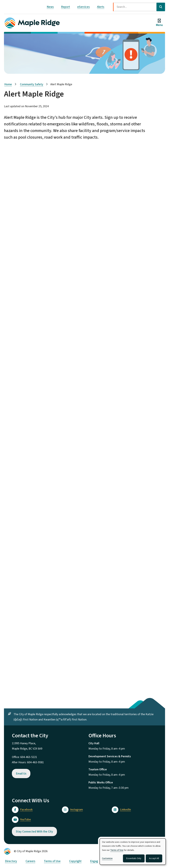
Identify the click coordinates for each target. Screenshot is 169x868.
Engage (95, 861)
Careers (30, 861)
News (50, 7)
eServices (84, 7)
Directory (11, 861)
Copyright (75, 861)
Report (66, 7)
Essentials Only (134, 858)
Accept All (154, 858)
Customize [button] (107, 858)
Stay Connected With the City (34, 832)
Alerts (101, 7)
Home (8, 84)
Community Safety (32, 84)
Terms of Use (52, 861)
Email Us (21, 774)
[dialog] (133, 852)
